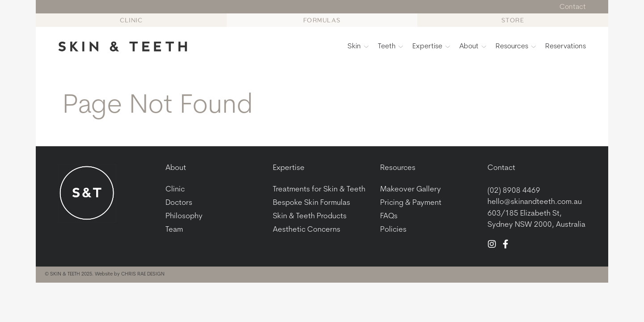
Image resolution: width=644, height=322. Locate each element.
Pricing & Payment (411, 203)
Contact (501, 168)
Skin (358, 47)
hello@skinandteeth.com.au (535, 202)
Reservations (566, 47)
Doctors (179, 203)
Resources (516, 47)
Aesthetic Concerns (307, 230)
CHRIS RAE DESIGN (143, 274)
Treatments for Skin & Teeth (319, 189)
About (473, 47)
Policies (393, 230)
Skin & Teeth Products (310, 216)
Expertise (431, 47)
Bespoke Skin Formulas (311, 203)
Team (174, 230)
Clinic (175, 189)
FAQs (389, 216)
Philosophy (184, 216)
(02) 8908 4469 (514, 191)
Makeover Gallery (411, 189)
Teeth (390, 47)
